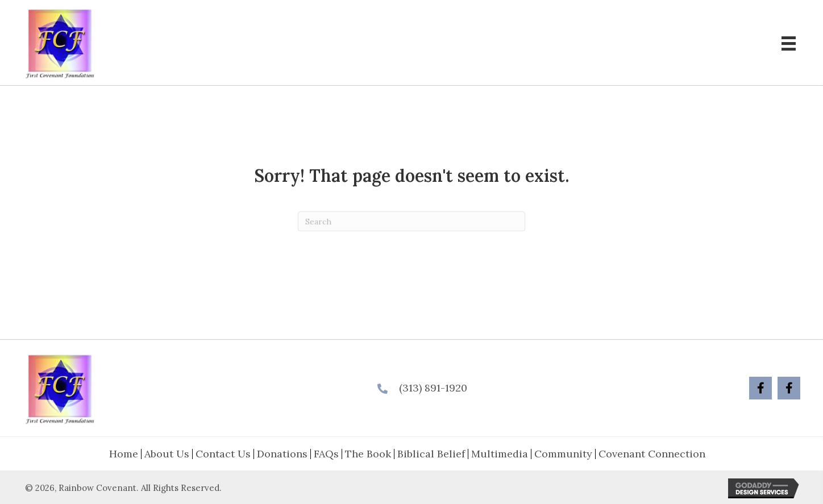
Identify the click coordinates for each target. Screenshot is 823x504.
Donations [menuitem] (282, 454)
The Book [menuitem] (368, 454)
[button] (760, 388)
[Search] (411, 221)
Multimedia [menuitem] (500, 454)
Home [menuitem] (124, 454)
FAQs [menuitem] (326, 454)
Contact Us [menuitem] (223, 454)
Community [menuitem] (563, 454)
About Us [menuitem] (167, 454)
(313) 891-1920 (433, 388)
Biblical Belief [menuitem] (431, 454)
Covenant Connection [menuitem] (652, 454)
